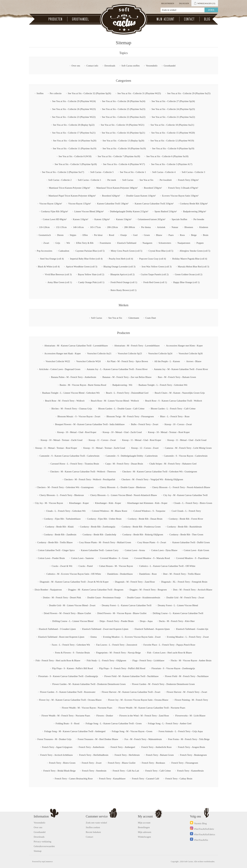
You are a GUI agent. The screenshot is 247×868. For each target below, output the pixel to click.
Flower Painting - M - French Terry (191, 700)
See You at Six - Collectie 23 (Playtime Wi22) (74, 117)
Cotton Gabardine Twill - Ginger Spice (56, 550)
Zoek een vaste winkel (96, 823)
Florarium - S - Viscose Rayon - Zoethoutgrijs (173, 668)
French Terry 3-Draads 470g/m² (183, 188)
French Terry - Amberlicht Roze (156, 747)
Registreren (168, 3)
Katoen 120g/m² (102, 219)
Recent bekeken (93, 832)
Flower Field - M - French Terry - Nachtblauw (187, 676)
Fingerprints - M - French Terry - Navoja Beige (118, 653)
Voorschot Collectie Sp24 (160, 353)
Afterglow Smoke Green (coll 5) (195, 251)
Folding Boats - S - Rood (67, 723)
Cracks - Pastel (86, 566)
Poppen (200, 243)
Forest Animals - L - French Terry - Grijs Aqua (181, 731)
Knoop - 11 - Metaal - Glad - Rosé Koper (142, 440)
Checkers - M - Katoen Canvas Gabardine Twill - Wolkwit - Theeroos (83, 472)
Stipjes (73, 235)
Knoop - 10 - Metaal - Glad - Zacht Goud (122, 432)
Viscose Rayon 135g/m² (80, 204)
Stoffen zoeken (93, 827)
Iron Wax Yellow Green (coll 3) (157, 267)
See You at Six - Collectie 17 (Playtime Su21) (74, 133)
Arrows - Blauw (194, 361)
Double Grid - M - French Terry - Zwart (185, 598)
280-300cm (129, 227)
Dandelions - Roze (148, 574)
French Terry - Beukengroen (193, 755)
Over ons (76, 66)
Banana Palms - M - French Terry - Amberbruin (74, 377)
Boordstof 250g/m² (153, 188)
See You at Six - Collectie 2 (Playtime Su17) (63, 172)
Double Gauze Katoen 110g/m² (141, 196)
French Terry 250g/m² (188, 180)
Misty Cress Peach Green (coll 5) (126, 251)
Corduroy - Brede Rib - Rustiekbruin (184, 527)
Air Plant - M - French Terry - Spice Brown (128, 361)
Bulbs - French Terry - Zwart (145, 424)
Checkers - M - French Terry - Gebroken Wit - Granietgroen (65, 487)
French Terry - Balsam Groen (160, 755)
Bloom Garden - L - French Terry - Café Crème (173, 409)
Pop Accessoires (45, 251)
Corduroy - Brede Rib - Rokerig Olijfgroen (143, 535)
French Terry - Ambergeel (123, 747)
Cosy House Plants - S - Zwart (152, 542)
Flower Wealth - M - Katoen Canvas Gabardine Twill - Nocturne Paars (152, 708)
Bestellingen (144, 827)
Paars (171, 235)
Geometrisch (45, 235)
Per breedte (199, 219)
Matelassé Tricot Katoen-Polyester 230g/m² (69, 188)
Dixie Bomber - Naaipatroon (48, 590)
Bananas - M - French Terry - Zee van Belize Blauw (127, 377)
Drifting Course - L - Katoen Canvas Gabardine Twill (178, 613)
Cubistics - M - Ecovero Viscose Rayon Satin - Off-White (74, 574)
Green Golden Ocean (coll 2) (189, 274)
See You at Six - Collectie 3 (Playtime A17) (172, 164)
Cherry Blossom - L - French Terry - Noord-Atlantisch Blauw (181, 487)
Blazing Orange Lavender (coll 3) (119, 267)
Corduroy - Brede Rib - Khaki (59, 527)
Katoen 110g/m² (81, 219)
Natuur (175, 227)
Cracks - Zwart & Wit (62, 566)
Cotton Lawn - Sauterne (82, 558)
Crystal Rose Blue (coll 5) (161, 251)
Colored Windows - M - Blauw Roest (109, 511)
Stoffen (40, 93)
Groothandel (81, 19)
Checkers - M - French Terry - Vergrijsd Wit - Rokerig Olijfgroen (152, 479)
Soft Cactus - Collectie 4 (164, 172)
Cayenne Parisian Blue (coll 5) (90, 251)
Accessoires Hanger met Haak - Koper (62, 353)
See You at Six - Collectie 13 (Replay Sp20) (123, 141)
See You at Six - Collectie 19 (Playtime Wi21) (123, 125)
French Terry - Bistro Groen (62, 763)
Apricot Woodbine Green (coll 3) (82, 267)
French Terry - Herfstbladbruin (94, 755)
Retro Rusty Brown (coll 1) (123, 290)
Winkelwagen (144, 837)
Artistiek (161, 227)
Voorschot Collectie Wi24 (88, 361)
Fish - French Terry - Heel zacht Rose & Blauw (58, 660)
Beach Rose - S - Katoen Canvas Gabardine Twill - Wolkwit (174, 401)
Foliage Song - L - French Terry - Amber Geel (170, 723)
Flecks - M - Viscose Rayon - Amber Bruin (191, 660)
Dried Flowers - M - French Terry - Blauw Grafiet (67, 613)
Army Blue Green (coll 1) (60, 282)
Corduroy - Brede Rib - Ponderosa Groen (141, 527)
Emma (94, 637)
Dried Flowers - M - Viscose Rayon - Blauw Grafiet (122, 613)
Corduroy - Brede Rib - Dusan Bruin (145, 519)
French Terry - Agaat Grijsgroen (57, 747)
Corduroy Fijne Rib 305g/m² (55, 211)
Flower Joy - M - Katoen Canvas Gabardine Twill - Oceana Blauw (70, 700)
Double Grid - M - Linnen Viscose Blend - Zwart (72, 605)
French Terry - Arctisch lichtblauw (57, 755)
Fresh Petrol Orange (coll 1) (124, 282)
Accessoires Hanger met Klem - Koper (184, 346)
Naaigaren (147, 243)
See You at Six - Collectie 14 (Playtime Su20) (75, 141)
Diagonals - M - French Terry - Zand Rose (135, 582)
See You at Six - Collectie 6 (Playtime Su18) (167, 156)
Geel (135, 235)
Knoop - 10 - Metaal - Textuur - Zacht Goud (62, 440)
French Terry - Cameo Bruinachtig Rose (74, 779)
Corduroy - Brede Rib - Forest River (186, 519)
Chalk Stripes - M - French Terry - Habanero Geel (173, 464)
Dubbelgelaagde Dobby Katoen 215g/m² (129, 211)
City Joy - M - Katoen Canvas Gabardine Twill (185, 495)
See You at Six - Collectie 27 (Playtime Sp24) (173, 101)
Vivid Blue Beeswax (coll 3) (58, 274)
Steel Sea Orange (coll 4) (52, 259)
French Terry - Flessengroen (185, 763)
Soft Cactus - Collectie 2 (60, 180)
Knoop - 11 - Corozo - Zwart (102, 440)
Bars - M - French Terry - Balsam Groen (177, 377)
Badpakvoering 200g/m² (195, 211)
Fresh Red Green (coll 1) (155, 282)
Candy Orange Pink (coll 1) (91, 282)
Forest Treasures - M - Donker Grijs (55, 739)
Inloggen (184, 3)
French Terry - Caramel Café (145, 779)
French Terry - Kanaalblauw (112, 779)
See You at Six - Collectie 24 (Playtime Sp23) (173, 109)
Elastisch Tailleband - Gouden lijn (192, 629)
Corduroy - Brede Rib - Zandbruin (60, 535)
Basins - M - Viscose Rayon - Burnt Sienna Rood (83, 385)
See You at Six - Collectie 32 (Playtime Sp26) (90, 93)
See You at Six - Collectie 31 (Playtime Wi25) (139, 93)
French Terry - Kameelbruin (190, 771)
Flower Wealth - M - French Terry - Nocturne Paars (66, 716)
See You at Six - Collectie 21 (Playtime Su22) (173, 117)
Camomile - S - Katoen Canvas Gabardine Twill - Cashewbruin (69, 456)
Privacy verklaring (42, 842)
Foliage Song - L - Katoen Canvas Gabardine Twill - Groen (114, 723)
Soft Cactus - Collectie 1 (89, 180)
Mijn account (166, 19)
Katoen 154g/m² (124, 219)
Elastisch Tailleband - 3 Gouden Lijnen (57, 629)
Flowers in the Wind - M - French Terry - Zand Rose (144, 716)
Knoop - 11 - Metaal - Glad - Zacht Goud (187, 440)
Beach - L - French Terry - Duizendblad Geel (127, 393)
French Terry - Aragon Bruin (191, 747)
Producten (56, 19)
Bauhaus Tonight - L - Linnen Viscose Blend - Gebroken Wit (71, 393)
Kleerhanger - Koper (79, 503)
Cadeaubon (64, 251)
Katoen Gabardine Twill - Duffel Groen (191, 542)
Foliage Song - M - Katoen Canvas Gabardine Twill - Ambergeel (75, 731)
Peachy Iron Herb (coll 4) (121, 259)
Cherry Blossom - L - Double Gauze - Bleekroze (123, 487)
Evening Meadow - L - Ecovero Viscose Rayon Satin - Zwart (132, 637)
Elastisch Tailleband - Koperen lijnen (152, 629)
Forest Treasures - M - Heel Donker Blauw (98, 739)
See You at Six (146, 180)
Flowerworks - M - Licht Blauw (190, 716)
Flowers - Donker (105, 716)
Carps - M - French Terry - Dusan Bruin (124, 464)
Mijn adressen (145, 832)
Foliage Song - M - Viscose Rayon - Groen (132, 731)
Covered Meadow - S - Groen (114, 558)
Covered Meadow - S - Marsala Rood (152, 558)
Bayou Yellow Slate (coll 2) (91, 274)
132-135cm (61, 227)
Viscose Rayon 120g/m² (51, 204)
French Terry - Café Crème (158, 771)
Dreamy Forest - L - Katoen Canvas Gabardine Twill (127, 605)
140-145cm (78, 227)
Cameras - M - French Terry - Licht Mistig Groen (188, 448)
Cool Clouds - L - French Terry (186, 511)
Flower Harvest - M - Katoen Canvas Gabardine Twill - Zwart (131, 692)
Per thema (146, 227)
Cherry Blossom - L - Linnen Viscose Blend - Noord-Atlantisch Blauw (124, 495)
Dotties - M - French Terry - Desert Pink (62, 598)
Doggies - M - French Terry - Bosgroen (148, 590)
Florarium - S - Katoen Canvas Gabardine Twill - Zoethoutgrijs (68, 676)
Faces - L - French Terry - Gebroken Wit (71, 645)
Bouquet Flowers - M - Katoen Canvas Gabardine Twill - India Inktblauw (90, 424)
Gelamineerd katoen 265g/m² (151, 219)
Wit (68, 243)
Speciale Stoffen (179, 219)
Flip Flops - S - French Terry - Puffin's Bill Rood (122, 668)
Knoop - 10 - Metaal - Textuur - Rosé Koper (169, 432)
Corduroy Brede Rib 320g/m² (194, 204)
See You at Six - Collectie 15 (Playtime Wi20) (173, 133)
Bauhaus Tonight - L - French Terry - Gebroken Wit (163, 385)
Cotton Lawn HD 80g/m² (55, 219)
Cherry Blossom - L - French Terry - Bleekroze (62, 495)
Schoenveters (165, 243)
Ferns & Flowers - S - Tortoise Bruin (72, 653)
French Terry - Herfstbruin (127, 755)
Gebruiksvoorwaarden (44, 846)
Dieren (60, 235)
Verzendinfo (152, 66)
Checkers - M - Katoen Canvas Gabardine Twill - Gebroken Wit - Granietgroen (159, 472)
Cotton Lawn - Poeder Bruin (51, 558)
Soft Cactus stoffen (131, 66)
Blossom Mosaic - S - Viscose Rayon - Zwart (79, 416)
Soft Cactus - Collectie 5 (102, 172)
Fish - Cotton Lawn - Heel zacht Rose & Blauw (170, 653)
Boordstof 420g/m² (111, 196)
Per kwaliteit (166, 180)
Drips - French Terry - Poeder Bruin (116, 621)
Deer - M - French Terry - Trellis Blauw (182, 574)
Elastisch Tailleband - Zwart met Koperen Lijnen (105, 629)
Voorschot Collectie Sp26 (191, 353)
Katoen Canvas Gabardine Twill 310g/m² (154, 204)
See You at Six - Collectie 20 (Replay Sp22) (74, 125)
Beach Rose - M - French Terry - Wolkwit (65, 401)
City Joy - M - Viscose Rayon (49, 503)
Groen (147, 235)
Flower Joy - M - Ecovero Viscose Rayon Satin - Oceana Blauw (138, 700)
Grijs (58, 243)
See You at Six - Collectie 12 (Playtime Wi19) (172, 141)
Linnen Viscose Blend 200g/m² (89, 211)
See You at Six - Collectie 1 (133, 172)
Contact (189, 19)
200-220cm (112, 227)
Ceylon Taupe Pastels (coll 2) (155, 274)
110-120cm (44, 227)
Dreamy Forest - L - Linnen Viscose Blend (178, 605)
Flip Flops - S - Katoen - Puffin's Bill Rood (72, 668)
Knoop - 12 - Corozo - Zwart (145, 448)
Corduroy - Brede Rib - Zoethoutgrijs (98, 527)
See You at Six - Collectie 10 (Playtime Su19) (124, 148)
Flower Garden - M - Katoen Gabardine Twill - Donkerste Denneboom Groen (89, 684)
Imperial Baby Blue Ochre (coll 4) (86, 259)
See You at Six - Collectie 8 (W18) (75, 156)
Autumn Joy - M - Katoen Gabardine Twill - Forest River (181, 369)
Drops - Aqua (146, 621)
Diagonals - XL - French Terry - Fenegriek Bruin (184, 582)
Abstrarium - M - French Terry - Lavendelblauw (137, 346)
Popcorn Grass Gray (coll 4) (153, 259)
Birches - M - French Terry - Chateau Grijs (72, 409)
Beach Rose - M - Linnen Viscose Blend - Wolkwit (115, 401)
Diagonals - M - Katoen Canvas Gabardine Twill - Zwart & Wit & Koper (74, 582)
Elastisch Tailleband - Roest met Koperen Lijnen (61, 637)
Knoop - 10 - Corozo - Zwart (178, 424)
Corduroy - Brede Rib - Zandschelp (99, 535)
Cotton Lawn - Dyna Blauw (164, 550)
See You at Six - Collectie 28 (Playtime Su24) (124, 101)
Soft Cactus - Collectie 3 (193, 172)
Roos (182, 235)
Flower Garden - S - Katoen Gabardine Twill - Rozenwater (68, 692)
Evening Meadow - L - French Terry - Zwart (188, 637)
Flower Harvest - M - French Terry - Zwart (187, 692)
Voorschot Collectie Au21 (99, 353)
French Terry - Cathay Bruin (179, 779)
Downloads (110, 66)
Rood (112, 235)
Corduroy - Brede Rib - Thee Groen (186, 535)
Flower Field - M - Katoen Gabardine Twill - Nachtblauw (131, 676)
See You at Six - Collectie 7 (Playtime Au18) (119, 156)
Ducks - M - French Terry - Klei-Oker (177, 621)
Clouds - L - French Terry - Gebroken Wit (66, 511)
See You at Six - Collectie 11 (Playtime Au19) (75, 148)
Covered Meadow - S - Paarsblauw (193, 558)
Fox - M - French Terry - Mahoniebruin (143, 739)
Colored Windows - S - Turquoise (149, 511)
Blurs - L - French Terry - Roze (175, 416)
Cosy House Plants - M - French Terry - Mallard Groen (105, 542)
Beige (194, 235)
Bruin (206, 235)
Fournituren (105, 243)
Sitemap (38, 851)
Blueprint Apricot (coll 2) (122, 274)
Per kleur (98, 235)
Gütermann (134, 318)
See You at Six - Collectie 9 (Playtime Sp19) (173, 148)
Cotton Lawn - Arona (135, 550)
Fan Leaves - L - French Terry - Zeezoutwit (117, 645)
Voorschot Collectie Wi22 (58, 361)
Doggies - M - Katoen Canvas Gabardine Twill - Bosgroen (96, 590)
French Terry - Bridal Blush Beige (59, 771)
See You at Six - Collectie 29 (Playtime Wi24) (74, 101)
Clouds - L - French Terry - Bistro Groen (193, 503)
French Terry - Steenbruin (94, 771)
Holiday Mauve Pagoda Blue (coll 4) (190, 259)
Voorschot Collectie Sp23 (130, 353)
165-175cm (95, 227)
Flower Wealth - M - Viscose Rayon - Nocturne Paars (87, 708)
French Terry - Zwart (92, 763)
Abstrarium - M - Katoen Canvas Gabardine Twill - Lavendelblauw (76, 346)
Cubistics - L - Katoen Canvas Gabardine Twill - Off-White (167, 566)
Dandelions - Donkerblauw (120, 574)
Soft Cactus (128, 180)
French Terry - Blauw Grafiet (122, 763)
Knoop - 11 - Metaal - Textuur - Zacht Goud (104, 448)
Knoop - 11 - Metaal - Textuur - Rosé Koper (56, 448)
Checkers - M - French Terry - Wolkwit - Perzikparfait (90, 479)
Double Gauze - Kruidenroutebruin (144, 598)
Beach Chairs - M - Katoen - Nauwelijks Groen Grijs (180, 393)
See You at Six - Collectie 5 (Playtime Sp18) (76, 164)
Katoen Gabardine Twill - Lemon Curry (100, 550)
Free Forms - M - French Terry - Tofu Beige (189, 739)
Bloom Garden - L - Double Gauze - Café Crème (121, 409)
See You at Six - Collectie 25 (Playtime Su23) (124, 109)
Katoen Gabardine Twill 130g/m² (113, 204)
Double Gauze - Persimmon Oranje (104, 598)
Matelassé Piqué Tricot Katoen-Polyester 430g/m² (72, 196)
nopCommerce (47, 862)
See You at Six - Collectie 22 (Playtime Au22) (124, 117)
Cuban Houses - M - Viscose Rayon (116, 566)
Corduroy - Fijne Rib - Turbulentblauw (62, 519)
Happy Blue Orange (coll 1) (186, 282)
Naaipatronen (184, 243)
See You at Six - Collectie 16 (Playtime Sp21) (123, 133)
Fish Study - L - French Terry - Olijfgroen (106, 660)
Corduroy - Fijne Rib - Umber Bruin (104, 519)
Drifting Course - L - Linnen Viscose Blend (73, 621)
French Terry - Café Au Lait (126, 771)
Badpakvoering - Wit (122, 385)
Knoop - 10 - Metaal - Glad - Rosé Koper (77, 432)
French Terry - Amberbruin (92, 747)
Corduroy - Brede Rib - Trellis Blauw (55, 542)
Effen (85, 235)
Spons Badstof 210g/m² (166, 211)
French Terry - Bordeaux (153, 763)
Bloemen (189, 227)
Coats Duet (151, 318)
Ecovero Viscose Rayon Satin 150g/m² (180, 196)
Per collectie (56, 93)
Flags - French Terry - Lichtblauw (148, 660)
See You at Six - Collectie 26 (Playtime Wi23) (74, 109)
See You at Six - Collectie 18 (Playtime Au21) (172, 125)
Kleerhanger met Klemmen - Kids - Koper (147, 503)
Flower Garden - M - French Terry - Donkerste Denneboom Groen (163, 684)
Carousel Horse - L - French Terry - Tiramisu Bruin (75, 464)
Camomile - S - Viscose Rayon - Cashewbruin (186, 456)
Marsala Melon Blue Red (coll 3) (194, 267)
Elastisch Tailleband (127, 243)
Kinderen (204, 227)
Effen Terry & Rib (85, 243)
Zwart (46, 243)
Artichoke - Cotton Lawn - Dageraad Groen (60, 369)
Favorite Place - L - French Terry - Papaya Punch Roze (169, 645)
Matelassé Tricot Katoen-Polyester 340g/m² (117, 188)
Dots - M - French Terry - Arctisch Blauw (193, 590)
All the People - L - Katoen (167, 361)
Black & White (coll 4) (49, 267)
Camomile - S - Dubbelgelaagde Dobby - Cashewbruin (132, 456)
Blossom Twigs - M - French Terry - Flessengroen (130, 416)
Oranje (124, 235)
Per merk (112, 180)
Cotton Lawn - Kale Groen (197, 550)
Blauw (159, 235)
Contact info (92, 66)
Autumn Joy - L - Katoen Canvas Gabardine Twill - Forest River (117, 369)
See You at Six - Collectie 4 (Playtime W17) (124, 164)
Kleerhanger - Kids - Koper (108, 503)
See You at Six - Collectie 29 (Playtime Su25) (189, 93)
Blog (207, 19)
